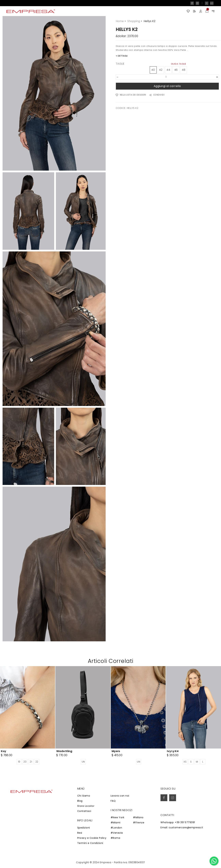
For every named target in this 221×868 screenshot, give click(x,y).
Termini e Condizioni (90, 843)
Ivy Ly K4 (173, 751)
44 (168, 70)
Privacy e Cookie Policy (92, 838)
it (207, 3)
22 (37, 762)
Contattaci (84, 811)
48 (183, 70)
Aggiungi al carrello (167, 86)
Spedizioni (84, 828)
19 (19, 762)
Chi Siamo (84, 796)
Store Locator (86, 806)
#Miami (116, 823)
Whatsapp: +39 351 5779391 (178, 822)
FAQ (113, 801)
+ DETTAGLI (122, 56)
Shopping (135, 21)
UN (83, 762)
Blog (80, 801)
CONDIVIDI (157, 95)
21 (31, 762)
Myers (116, 751)
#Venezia (117, 833)
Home (121, 21)
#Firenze (139, 823)
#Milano (138, 817)
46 (176, 70)
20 (25, 762)
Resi (80, 833)
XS (185, 762)
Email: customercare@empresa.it (182, 827)
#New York (118, 817)
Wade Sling (64, 751)
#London (116, 828)
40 (153, 70)
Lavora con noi (120, 796)
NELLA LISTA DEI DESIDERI (131, 95)
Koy (4, 751)
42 (161, 70)
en (212, 3)
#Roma (115, 838)
